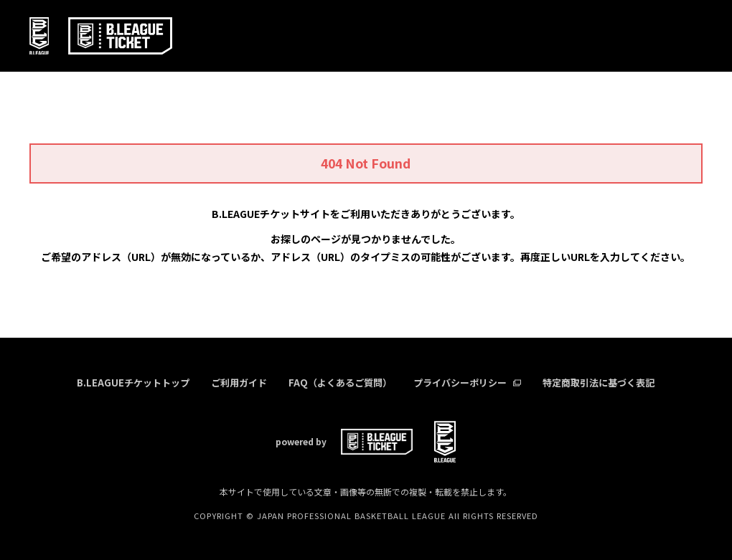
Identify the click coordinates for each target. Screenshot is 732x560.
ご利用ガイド (239, 383)
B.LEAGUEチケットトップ (133, 383)
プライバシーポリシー (467, 383)
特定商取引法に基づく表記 (599, 383)
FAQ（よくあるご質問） (340, 383)
